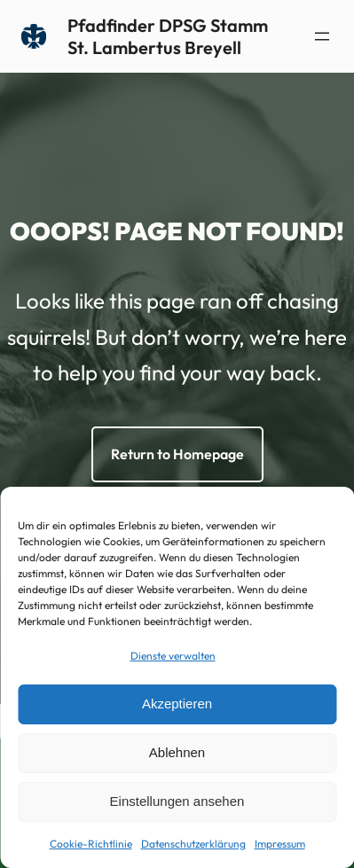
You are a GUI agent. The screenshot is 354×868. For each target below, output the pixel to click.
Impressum (280, 844)
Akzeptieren (177, 704)
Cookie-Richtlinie (91, 844)
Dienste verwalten (173, 656)
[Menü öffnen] (322, 36)
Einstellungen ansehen (177, 801)
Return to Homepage (177, 454)
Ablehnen (177, 752)
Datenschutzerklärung (193, 844)
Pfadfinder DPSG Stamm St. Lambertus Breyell (168, 36)
